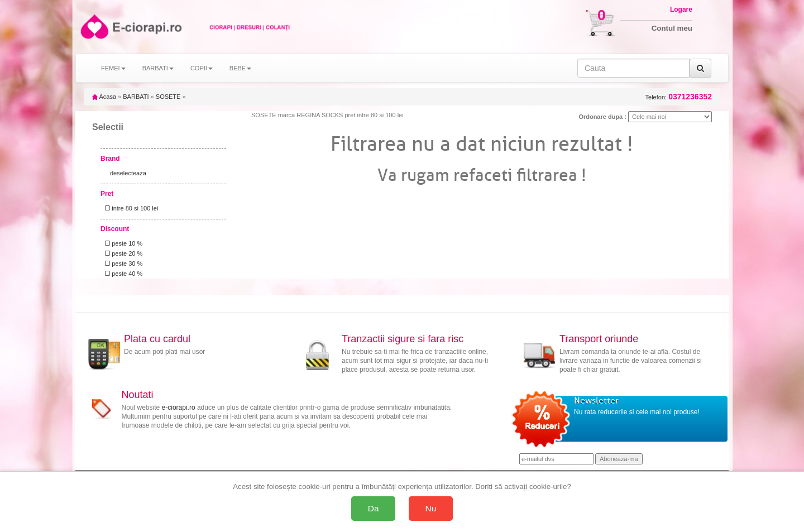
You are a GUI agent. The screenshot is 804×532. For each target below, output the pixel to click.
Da (374, 508)
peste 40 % (122, 274)
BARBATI (136, 97)
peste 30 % (122, 263)
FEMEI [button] (113, 68)
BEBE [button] (240, 68)
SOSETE (168, 97)
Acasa (104, 97)
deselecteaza (128, 173)
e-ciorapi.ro (179, 408)
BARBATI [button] (158, 68)
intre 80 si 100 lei (130, 208)
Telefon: (679, 97)
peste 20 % (122, 253)
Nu (431, 508)
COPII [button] (202, 68)
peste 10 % (122, 243)
